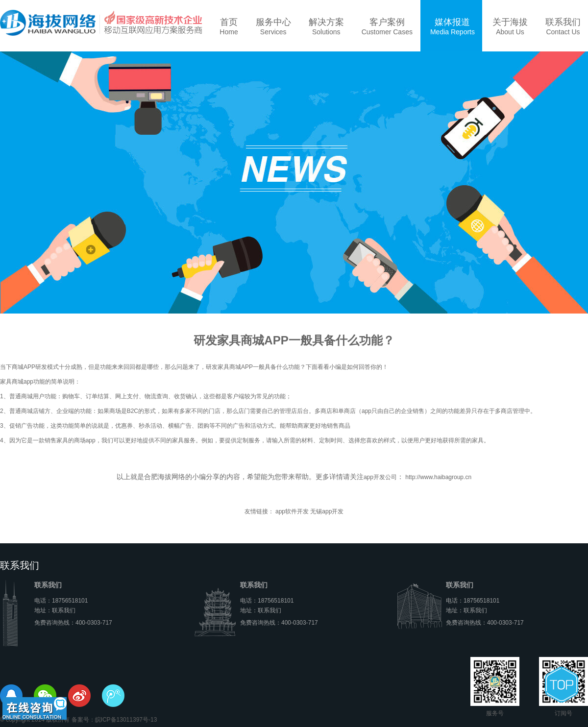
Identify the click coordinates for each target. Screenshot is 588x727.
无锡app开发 (327, 511)
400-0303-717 (94, 623)
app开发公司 (380, 477)
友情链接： (259, 511)
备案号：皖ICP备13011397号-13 (114, 720)
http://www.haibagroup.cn (438, 477)
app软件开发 (292, 511)
